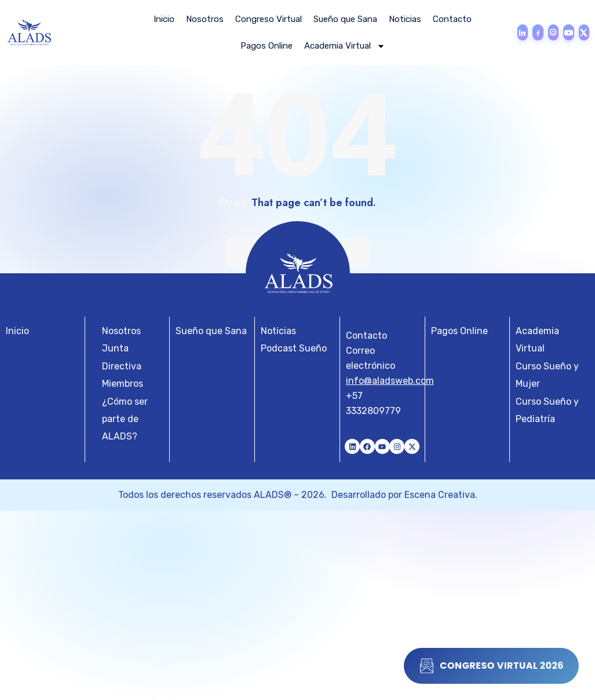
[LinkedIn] (523, 32)
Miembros (123, 384)
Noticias (405, 19)
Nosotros (205, 19)
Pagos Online (267, 46)
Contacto (452, 19)
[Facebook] (538, 32)
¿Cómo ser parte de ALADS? (125, 419)
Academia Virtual (345, 46)
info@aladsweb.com (390, 381)
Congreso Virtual (269, 19)
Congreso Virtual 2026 (491, 666)
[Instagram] (553, 32)
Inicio (164, 19)
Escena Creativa (440, 495)
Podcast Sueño (294, 348)
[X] (584, 32)
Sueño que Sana (345, 19)
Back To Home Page (298, 253)
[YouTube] (568, 32)
